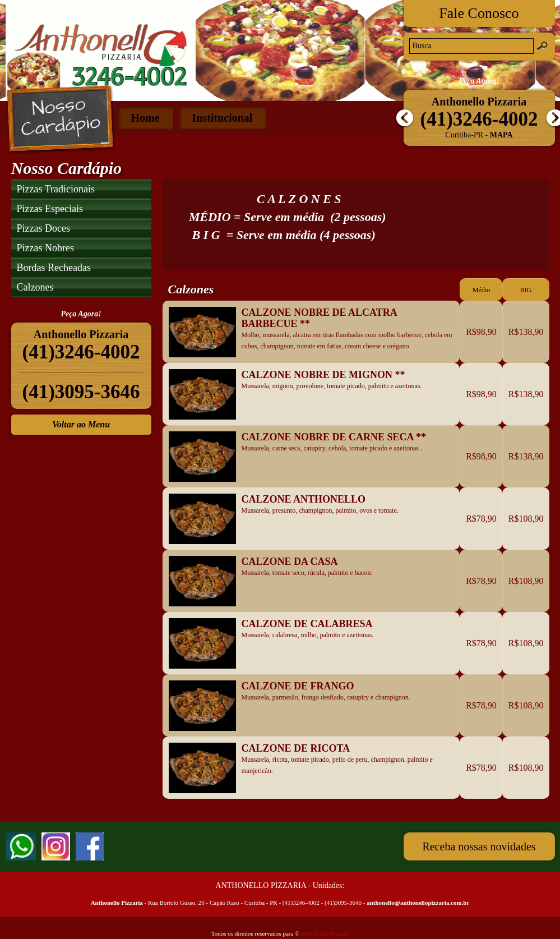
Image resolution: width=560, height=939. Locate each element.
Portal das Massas (325, 933)
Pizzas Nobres (45, 248)
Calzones (35, 287)
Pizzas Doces (43, 228)
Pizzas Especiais (50, 209)
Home (145, 118)
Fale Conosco (479, 13)
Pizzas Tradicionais (56, 189)
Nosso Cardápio (61, 119)
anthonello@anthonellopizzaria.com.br (418, 903)
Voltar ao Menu (81, 424)
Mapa (501, 135)
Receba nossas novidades (479, 846)
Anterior (404, 118)
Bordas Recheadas (54, 268)
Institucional (223, 118)
